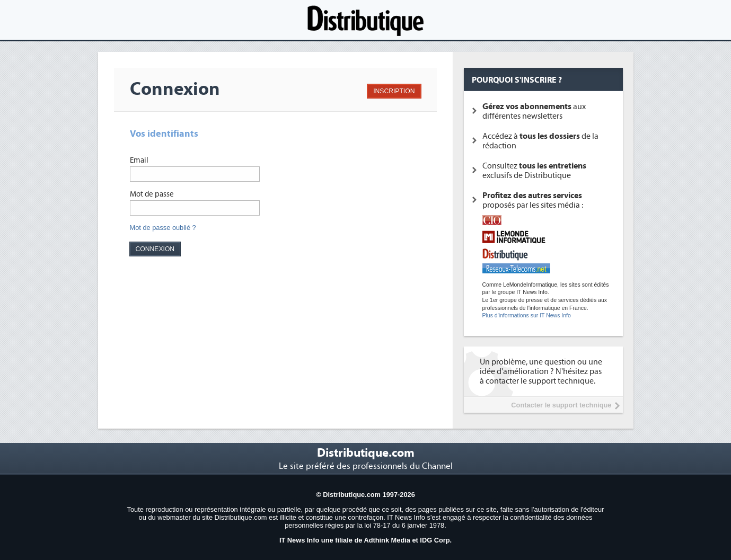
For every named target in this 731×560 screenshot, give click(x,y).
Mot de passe (152, 194)
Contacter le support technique (561, 405)
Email (139, 160)
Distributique (366, 20)
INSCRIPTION (394, 91)
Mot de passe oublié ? (163, 228)
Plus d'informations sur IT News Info (527, 315)
